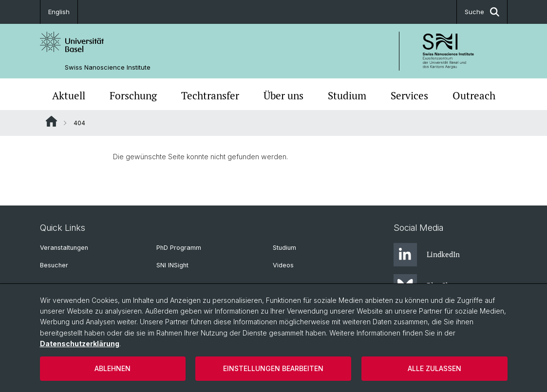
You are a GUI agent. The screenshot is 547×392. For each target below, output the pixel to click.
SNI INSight (172, 265)
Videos (283, 265)
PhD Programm (179, 248)
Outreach (474, 95)
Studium (347, 95)
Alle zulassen (434, 368)
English (59, 12)
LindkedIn (427, 255)
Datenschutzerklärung (80, 344)
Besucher (54, 265)
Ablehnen (113, 368)
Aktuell (69, 95)
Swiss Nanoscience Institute (108, 67)
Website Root (51, 121)
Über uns (283, 95)
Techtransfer (210, 95)
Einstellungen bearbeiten (273, 368)
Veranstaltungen (64, 248)
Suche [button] (482, 12)
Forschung (133, 95)
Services (409, 95)
